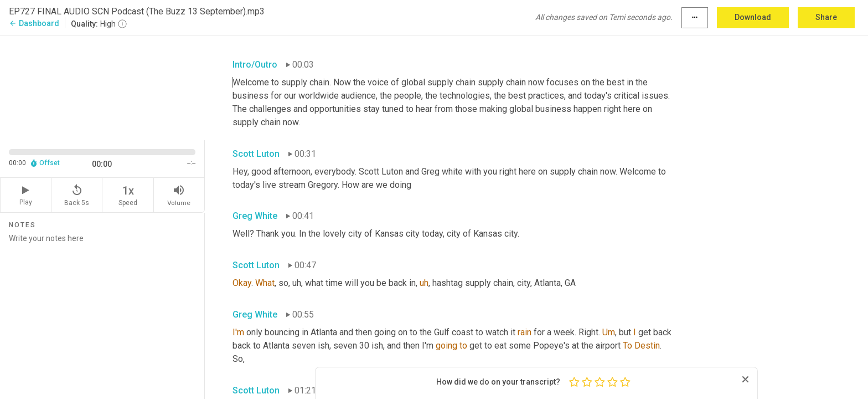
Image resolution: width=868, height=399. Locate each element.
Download (753, 17)
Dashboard (34, 23)
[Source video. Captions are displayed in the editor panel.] (102, 87)
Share (826, 17)
